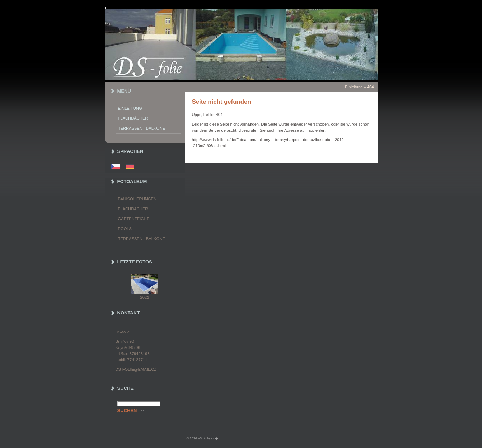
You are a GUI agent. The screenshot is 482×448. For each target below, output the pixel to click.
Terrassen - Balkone (142, 128)
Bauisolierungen (137, 199)
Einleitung (354, 87)
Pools (125, 229)
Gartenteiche (134, 219)
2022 (145, 297)
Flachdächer (133, 118)
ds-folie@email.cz (136, 369)
